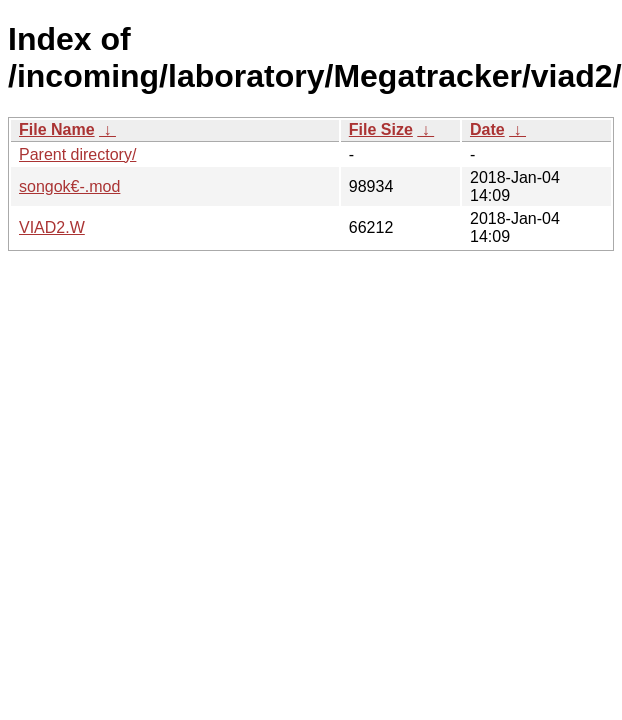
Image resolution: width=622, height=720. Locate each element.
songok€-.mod (69, 186)
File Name (57, 129)
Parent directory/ (77, 154)
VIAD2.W (52, 227)
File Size (381, 129)
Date (487, 129)
